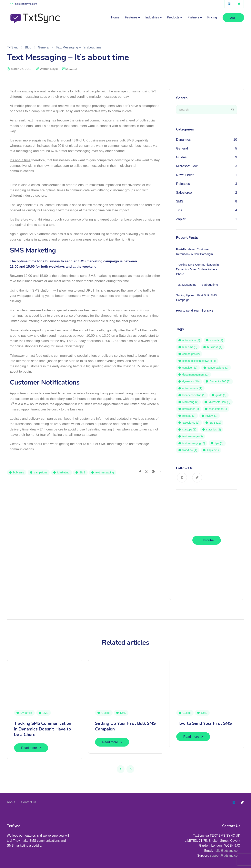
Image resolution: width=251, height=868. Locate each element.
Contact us (29, 802)
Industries (152, 17)
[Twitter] (239, 4)
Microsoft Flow (187, 166)
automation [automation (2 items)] (191, 340)
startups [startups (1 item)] (189, 429)
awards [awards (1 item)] (216, 340)
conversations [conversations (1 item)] (218, 368)
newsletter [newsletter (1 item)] (191, 409)
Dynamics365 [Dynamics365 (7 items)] (220, 381)
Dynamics (183, 140)
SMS (82, 472)
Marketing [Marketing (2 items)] (190, 402)
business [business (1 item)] (215, 347)
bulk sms (19, 472)
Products (173, 17)
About (11, 802)
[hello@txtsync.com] (26, 4)
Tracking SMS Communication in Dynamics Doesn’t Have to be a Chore (43, 729)
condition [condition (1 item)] (190, 368)
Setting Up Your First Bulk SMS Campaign (125, 726)
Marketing (63, 472)
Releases (183, 184)
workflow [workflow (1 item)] (190, 450)
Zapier (181, 219)
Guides (181, 157)
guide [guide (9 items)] (221, 395)
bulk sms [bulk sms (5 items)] (190, 347)
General (71, 69)
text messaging (105, 472)
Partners (193, 17)
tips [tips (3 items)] (219, 443)
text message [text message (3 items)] (193, 436)
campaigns (41, 472)
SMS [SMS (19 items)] (215, 423)
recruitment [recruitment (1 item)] (218, 409)
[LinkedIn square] (229, 4)
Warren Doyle (49, 69)
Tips (179, 210)
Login (233, 18)
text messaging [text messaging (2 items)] (194, 443)
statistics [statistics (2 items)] (214, 429)
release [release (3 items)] (189, 416)
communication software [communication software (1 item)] (199, 361)
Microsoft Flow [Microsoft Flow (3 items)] (219, 402)
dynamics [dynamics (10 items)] (191, 381)
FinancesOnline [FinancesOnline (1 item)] (194, 395)
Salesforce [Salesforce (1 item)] (191, 423)
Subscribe (207, 540)
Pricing (212, 17)
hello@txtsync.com (227, 851)
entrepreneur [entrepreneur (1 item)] (192, 388)
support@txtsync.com (225, 856)
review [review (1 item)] (211, 416)
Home (115, 17)
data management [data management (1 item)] (196, 375)
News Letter (185, 175)
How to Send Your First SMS (204, 723)
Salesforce (184, 193)
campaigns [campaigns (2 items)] (191, 354)
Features (131, 17)
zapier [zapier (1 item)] (213, 450)
